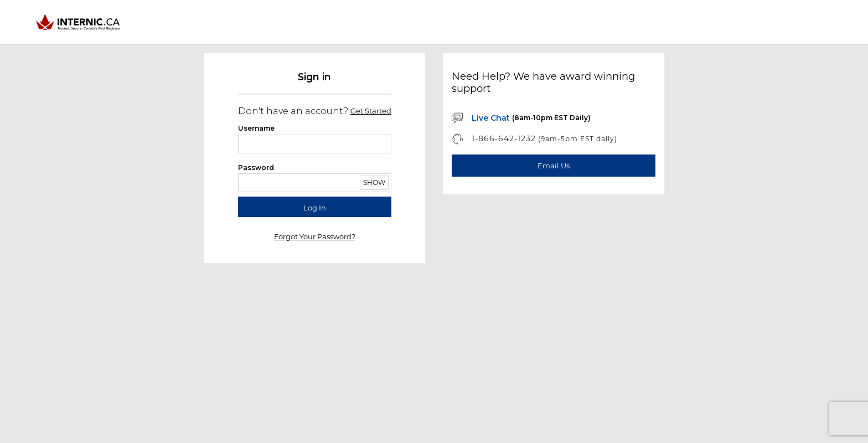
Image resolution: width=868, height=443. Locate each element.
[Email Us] (554, 166)
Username (256, 128)
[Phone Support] (534, 139)
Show (374, 182)
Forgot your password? (315, 236)
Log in (315, 208)
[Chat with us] (521, 118)
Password (256, 168)
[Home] (79, 22)
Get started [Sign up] (371, 111)
